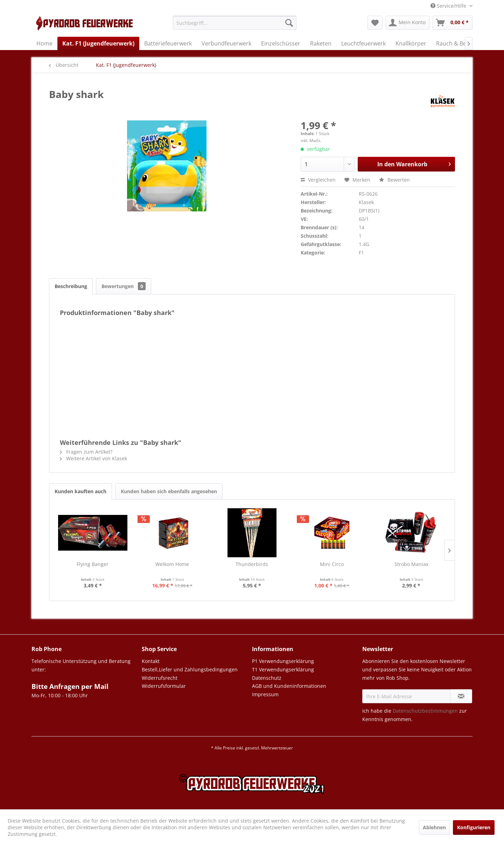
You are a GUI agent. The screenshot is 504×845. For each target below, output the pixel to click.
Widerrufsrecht (160, 678)
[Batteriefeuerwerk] (168, 43)
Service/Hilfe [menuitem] (449, 6)
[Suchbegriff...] (235, 23)
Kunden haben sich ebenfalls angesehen (169, 491)
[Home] (44, 43)
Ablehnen (434, 827)
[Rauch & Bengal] (457, 43)
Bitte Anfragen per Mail (70, 686)
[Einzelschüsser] (281, 43)
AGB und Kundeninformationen (289, 686)
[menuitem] (235, 26)
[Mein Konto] (408, 23)
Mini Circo (332, 564)
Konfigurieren (474, 827)
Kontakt (151, 661)
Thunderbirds (252, 564)
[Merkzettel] (375, 23)
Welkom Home (172, 564)
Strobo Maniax (411, 564)
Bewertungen (124, 286)
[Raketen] (321, 43)
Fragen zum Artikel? (86, 452)
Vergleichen (318, 180)
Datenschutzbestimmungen (425, 711)
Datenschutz (267, 678)
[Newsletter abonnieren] (461, 696)
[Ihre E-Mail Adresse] (406, 696)
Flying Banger (93, 564)
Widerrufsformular (164, 686)
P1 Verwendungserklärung (283, 661)
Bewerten (394, 180)
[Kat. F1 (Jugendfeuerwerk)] (98, 43)
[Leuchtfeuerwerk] (363, 43)
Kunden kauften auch (80, 491)
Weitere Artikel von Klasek (93, 458)
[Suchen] (289, 23)
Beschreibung (71, 286)
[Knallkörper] (411, 43)
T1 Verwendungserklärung (283, 669)
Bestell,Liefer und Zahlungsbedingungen (190, 669)
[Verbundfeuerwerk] (226, 43)
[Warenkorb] (453, 23)
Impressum (265, 694)
